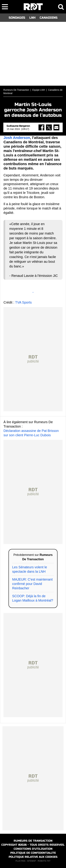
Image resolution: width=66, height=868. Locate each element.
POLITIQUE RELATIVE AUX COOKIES (33, 857)
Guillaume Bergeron (18, 126)
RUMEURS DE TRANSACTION (33, 841)
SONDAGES (17, 18)
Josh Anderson (17, 138)
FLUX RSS (20, 861)
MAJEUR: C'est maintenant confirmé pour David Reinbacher (32, 584)
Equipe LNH (39, 90)
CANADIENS (49, 18)
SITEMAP (31, 861)
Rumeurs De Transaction (16, 90)
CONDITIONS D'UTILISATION (33, 849)
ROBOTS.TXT (44, 861)
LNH (32, 18)
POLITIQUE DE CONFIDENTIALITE (33, 853)
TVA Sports (23, 302)
